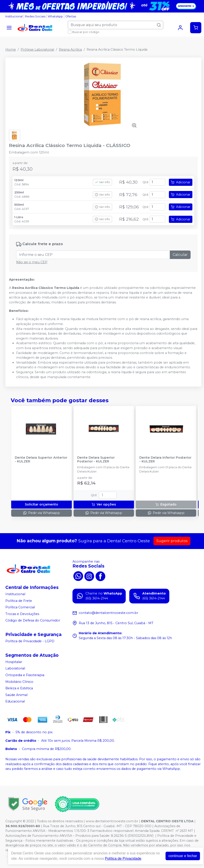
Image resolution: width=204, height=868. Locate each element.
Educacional (15, 702)
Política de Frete (19, 601)
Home (11, 50)
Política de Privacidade (123, 859)
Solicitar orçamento (41, 504)
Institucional (14, 16)
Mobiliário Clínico (19, 682)
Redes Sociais (35, 16)
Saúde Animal (16, 695)
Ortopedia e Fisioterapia (25, 675)
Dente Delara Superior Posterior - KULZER (96, 460)
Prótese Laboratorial (37, 50)
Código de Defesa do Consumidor (33, 621)
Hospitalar (14, 662)
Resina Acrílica (70, 50)
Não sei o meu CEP (32, 262)
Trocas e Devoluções (22, 614)
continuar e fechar (183, 856)
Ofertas (71, 16)
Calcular (180, 255)
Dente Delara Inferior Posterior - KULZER (165, 460)
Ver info (102, 182)
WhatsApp (55, 16)
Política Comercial (20, 607)
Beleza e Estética (19, 688)
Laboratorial (15, 669)
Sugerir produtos (172, 541)
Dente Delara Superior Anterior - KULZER (41, 460)
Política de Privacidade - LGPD (30, 641)
